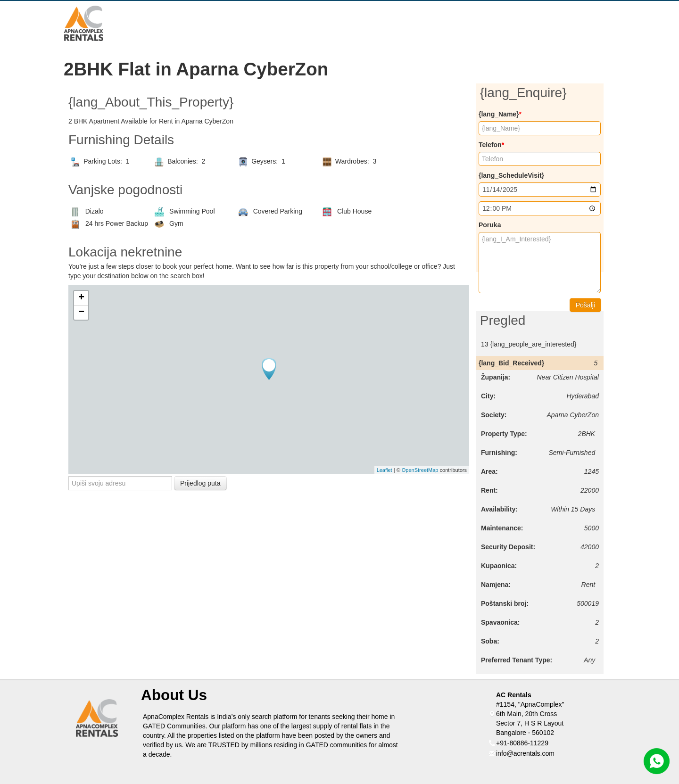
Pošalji (585, 305)
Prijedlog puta (200, 483)
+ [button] (81, 298)
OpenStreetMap (420, 470)
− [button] (81, 313)
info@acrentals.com (525, 753)
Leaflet (385, 470)
